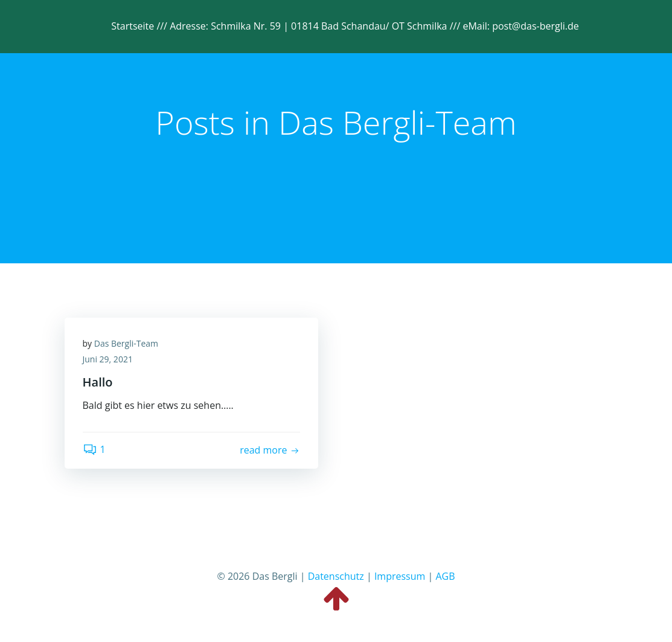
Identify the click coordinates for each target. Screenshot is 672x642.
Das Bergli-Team (126, 343)
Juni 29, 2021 (108, 359)
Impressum (400, 576)
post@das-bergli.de (536, 26)
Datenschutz (336, 576)
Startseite (133, 26)
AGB (445, 576)
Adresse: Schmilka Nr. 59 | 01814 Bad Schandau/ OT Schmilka (310, 26)
